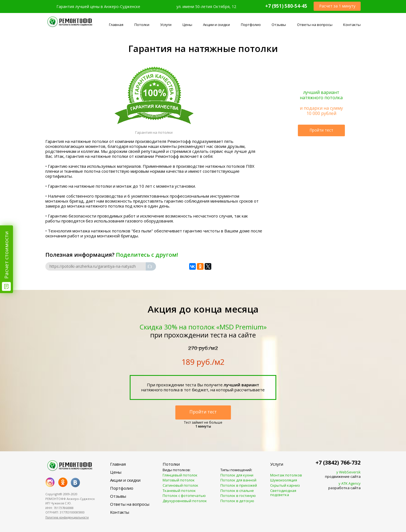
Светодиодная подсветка (283, 493)
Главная (116, 25)
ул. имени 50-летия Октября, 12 (206, 6)
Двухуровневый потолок (185, 501)
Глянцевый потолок (180, 475)
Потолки (142, 25)
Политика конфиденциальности (67, 517)
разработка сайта (338, 486)
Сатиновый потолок (180, 486)
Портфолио (251, 25)
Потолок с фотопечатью (184, 496)
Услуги (166, 25)
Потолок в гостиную (238, 496)
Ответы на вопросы (315, 25)
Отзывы (279, 25)
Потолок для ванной (238, 480)
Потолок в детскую (237, 501)
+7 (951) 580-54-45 (286, 6)
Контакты (352, 25)
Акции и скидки (216, 25)
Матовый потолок (179, 480)
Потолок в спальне (237, 491)
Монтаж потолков (286, 475)
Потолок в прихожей (239, 486)
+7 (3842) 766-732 (338, 463)
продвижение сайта (338, 474)
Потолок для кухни (237, 475)
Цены (187, 25)
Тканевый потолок (179, 491)
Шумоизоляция (284, 480)
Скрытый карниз (285, 486)
